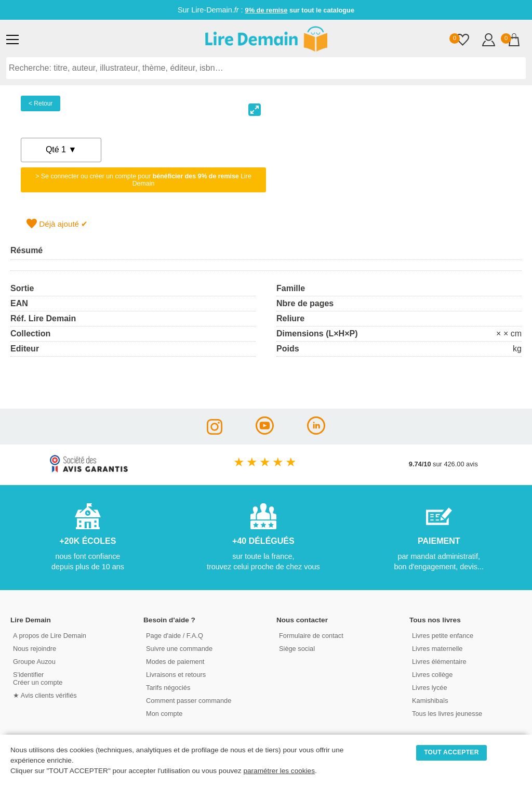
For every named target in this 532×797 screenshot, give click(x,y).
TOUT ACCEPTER (451, 752)
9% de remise (267, 10)
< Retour (41, 103)
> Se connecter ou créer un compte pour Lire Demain (143, 180)
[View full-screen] (255, 110)
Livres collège (432, 675)
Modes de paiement (175, 662)
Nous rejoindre (35, 649)
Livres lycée (430, 688)
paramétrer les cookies (279, 771)
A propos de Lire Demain (50, 636)
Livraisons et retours (176, 675)
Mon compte (164, 714)
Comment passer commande (189, 701)
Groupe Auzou (34, 662)
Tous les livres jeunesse (447, 714)
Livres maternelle (437, 649)
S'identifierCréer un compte (38, 678)
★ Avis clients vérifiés (45, 695)
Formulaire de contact (311, 636)
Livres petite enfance (443, 636)
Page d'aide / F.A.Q (175, 636)
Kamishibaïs (430, 701)
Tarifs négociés (168, 688)
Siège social (297, 649)
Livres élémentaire (439, 662)
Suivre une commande (179, 649)
